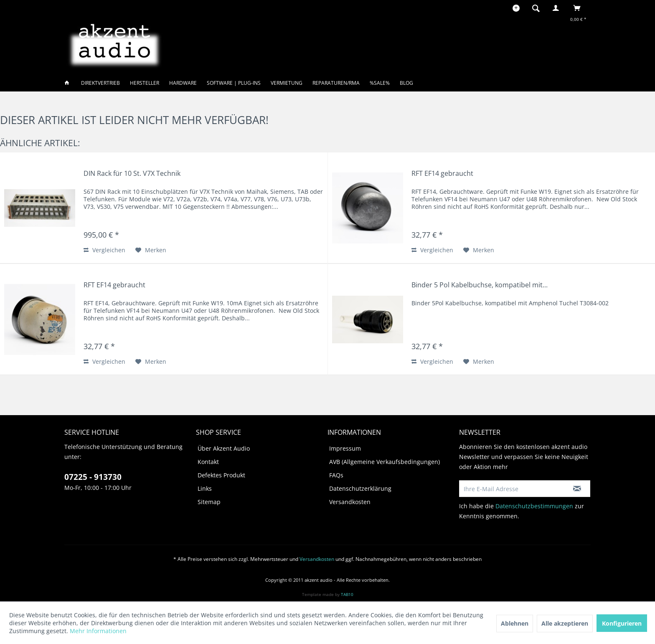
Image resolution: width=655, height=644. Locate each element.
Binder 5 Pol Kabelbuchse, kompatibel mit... (480, 285)
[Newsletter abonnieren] (577, 489)
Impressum (345, 448)
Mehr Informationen (98, 631)
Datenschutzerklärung (360, 488)
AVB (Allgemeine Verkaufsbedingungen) (385, 462)
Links (205, 488)
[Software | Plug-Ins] (234, 83)
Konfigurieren (622, 623)
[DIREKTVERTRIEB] (100, 83)
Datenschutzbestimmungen (534, 506)
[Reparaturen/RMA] (336, 83)
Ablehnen (515, 623)
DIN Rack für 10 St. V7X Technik (132, 174)
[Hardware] (183, 83)
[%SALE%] (380, 83)
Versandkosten (350, 502)
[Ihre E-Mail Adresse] (512, 489)
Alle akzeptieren (565, 623)
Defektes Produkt (221, 475)
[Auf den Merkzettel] (151, 250)
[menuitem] (538, 8)
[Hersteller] (145, 83)
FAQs (336, 475)
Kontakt (208, 462)
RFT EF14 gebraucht (442, 174)
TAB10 (347, 594)
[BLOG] (406, 83)
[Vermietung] (287, 83)
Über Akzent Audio (224, 448)
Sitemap (209, 502)
